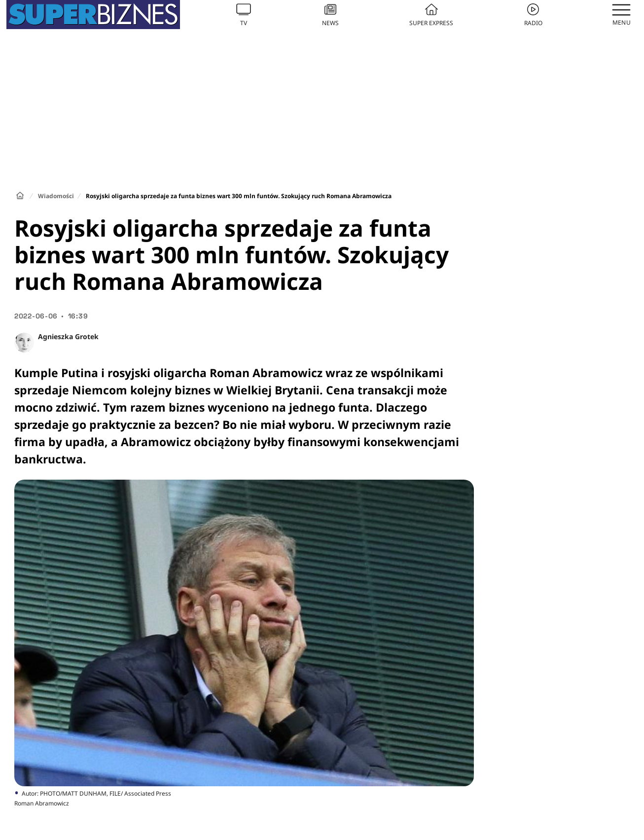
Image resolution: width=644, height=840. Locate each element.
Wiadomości (56, 196)
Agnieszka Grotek (68, 336)
